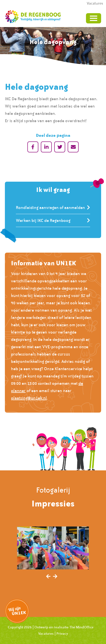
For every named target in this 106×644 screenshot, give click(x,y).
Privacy (62, 634)
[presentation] (48, 577)
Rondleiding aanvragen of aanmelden (50, 208)
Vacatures (46, 634)
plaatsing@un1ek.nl (29, 398)
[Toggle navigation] (94, 18)
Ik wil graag (53, 190)
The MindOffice (81, 627)
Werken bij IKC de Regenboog (43, 220)
